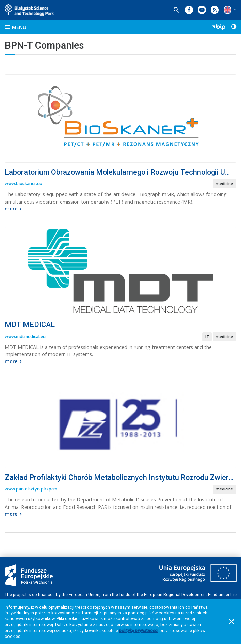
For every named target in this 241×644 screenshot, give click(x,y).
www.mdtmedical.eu (25, 336)
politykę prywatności (139, 631)
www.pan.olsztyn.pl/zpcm (31, 489)
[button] (228, 10)
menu (15, 27)
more (14, 208)
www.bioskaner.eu (23, 184)
